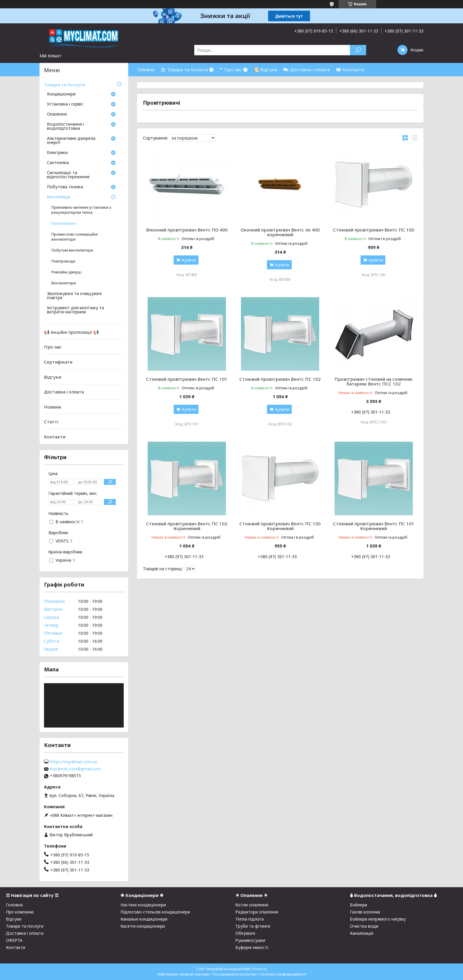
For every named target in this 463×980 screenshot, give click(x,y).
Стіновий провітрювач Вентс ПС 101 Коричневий (374, 526)
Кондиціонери (61, 94)
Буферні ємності (252, 947)
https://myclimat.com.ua (73, 762)
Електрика (57, 153)
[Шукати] (358, 50)
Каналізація (362, 933)
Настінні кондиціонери (143, 905)
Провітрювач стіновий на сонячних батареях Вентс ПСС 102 (374, 381)
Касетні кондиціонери (143, 926)
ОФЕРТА (14, 940)
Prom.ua (260, 969)
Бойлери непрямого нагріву (378, 919)
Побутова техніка (65, 187)
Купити (189, 260)
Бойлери (358, 905)
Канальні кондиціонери (144, 919)
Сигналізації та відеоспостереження (68, 175)
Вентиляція (58, 197)
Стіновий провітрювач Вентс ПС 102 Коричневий (187, 526)
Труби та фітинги (253, 926)
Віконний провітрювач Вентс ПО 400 (187, 230)
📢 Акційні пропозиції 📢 (71, 332)
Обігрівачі (245, 933)
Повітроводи (63, 261)
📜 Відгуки (265, 69)
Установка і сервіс (65, 104)
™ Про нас (231, 69)
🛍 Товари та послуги (184, 69)
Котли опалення (252, 905)
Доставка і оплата (64, 392)
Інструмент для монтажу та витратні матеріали (75, 310)
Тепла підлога (250, 919)
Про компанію (20, 912)
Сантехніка (58, 163)
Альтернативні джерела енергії (71, 141)
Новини (52, 407)
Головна (146, 69)
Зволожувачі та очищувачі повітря (74, 296)
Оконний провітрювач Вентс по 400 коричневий (280, 232)
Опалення (57, 114)
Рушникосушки (250, 940)
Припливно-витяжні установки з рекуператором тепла (81, 210)
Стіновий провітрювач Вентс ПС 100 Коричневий (280, 526)
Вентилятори (64, 283)
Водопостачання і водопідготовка (65, 127)
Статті (51, 422)
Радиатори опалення (257, 912)
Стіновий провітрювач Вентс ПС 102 (280, 379)
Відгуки (53, 377)
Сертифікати (58, 362)
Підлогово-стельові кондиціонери (155, 912)
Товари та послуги (64, 85)
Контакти (55, 437)
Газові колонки (365, 912)
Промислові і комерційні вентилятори (75, 237)
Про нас (53, 347)
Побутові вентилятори (72, 250)
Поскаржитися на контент (235, 974)
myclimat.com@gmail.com (75, 769)
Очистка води (364, 926)
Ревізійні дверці (66, 272)
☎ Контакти (350, 69)
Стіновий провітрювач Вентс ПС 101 (187, 379)
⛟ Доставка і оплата (307, 69)
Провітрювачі (64, 223)
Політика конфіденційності (283, 974)
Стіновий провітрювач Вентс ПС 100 (374, 230)
